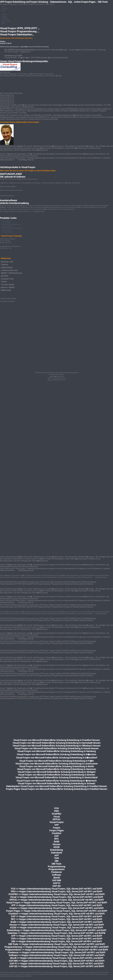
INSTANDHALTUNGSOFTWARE (11, 225)
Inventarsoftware (6, 223)
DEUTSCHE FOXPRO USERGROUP (13, 228)
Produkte (4, 18)
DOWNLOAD (6, 20)
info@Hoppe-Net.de (39, 211)
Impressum (5, 8)
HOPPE (4, 14)
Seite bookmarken (7, 232)
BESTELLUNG (6, 22)
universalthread (6, 230)
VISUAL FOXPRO (7, 226)
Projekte (4, 16)
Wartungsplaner (6, 221)
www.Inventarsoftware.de (67, 209)
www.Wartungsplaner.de (7, 196)
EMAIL (4, 10)
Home (3, 7)
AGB (3, 24)
